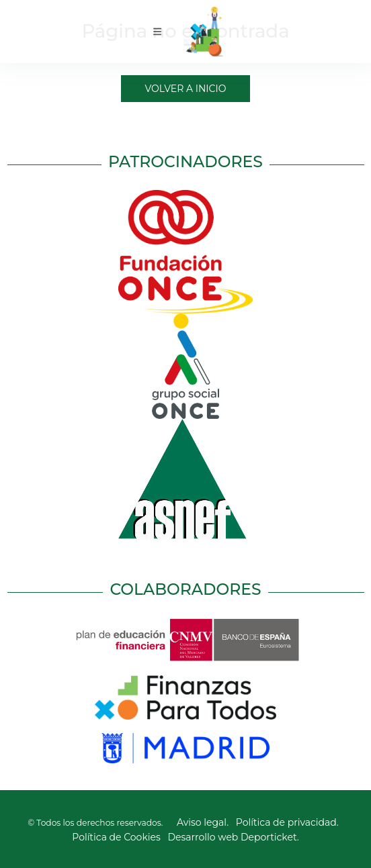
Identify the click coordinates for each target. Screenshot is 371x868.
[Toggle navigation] (158, 32)
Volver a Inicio (186, 89)
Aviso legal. (203, 822)
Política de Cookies (116, 837)
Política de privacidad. (287, 822)
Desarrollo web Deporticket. (234, 837)
